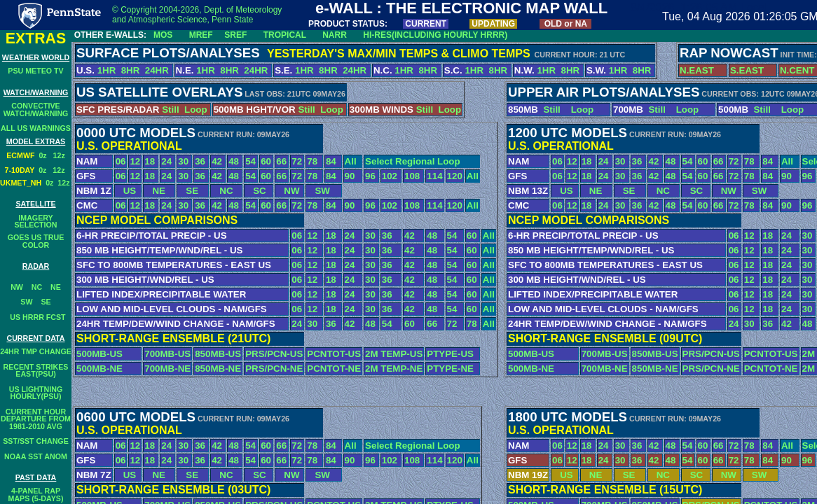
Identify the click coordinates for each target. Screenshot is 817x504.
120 (455, 176)
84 (331, 161)
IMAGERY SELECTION (36, 222)
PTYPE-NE (450, 369)
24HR (158, 70)
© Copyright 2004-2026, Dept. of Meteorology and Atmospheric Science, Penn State (197, 15)
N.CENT (797, 70)
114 (434, 176)
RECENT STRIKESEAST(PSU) (36, 371)
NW (17, 287)
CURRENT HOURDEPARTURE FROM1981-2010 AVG (36, 419)
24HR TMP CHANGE (36, 351)
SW (26, 302)
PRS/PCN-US (274, 354)
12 (135, 161)
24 (166, 161)
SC (256, 191)
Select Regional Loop (413, 161)
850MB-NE (218, 369)
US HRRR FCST (35, 317)
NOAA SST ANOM (36, 456)
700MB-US (167, 354)
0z (46, 155)
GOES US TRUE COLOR (36, 241)
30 (183, 161)
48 (234, 161)
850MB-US (218, 354)
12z (59, 155)
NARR (335, 35)
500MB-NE (99, 369)
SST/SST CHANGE (36, 441)
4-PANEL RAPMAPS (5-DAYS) (36, 495)
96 (370, 176)
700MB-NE (167, 369)
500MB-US (99, 354)
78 (312, 161)
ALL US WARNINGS (36, 128)
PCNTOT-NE (334, 369)
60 (266, 161)
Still (170, 110)
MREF (201, 35)
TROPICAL (285, 35)
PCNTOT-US (334, 354)
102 (390, 176)
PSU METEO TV (35, 71)
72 (297, 161)
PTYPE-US (450, 354)
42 (217, 161)
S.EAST (747, 70)
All (351, 161)
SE (46, 302)
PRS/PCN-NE (274, 369)
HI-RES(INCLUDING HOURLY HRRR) (435, 35)
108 (412, 176)
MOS (163, 35)
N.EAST (697, 70)
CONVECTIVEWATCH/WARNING (36, 110)
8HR (131, 70)
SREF (235, 35)
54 (250, 161)
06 (121, 161)
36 (200, 161)
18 (150, 161)
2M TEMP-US (394, 354)
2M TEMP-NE (394, 369)
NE (56, 287)
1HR (107, 70)
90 (350, 176)
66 (281, 161)
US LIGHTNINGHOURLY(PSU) (36, 393)
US (126, 191)
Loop (196, 110)
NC (37, 287)
